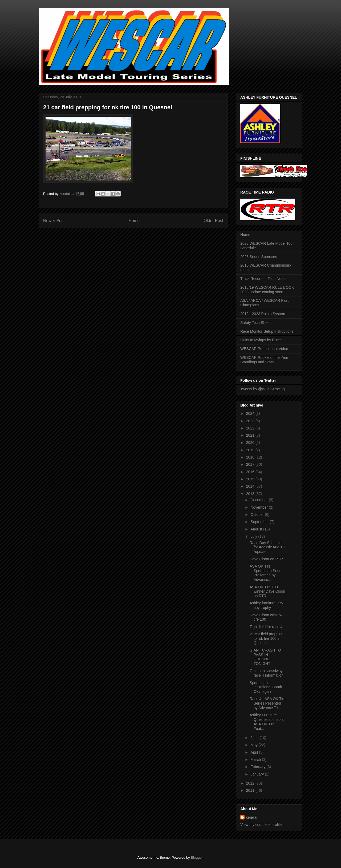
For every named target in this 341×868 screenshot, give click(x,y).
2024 (251, 413)
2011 (251, 790)
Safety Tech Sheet (255, 323)
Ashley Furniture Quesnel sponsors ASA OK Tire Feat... (267, 722)
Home (134, 221)
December (259, 500)
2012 (251, 783)
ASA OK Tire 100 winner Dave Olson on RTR (267, 592)
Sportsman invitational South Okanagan (266, 687)
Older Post (213, 221)
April (255, 752)
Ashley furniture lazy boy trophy (266, 605)
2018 (251, 457)
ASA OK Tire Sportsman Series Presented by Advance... (266, 573)
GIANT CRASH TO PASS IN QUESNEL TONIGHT (265, 657)
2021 (251, 435)
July (254, 536)
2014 (251, 486)
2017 (251, 464)
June (255, 738)
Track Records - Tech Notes (263, 279)
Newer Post (54, 221)
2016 (251, 472)
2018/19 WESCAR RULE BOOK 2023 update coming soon (267, 290)
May (254, 745)
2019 (251, 450)
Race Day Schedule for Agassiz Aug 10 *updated (267, 547)
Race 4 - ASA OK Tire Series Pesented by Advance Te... (268, 703)
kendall (252, 817)
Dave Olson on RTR (266, 559)
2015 (251, 479)
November (259, 507)
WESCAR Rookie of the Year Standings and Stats (264, 360)
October (258, 515)
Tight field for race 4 (266, 627)
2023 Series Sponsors (259, 257)
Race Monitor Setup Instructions (267, 331)
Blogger (197, 857)
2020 (251, 443)
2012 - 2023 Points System (263, 314)
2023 (251, 421)
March (256, 759)
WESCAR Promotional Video (264, 349)
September (260, 522)
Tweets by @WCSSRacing (263, 389)
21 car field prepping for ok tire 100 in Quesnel (267, 638)
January (258, 774)
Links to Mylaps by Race (261, 340)
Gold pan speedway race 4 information (267, 673)
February (258, 767)
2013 (251, 494)
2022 (251, 428)
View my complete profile (261, 825)
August (257, 529)
